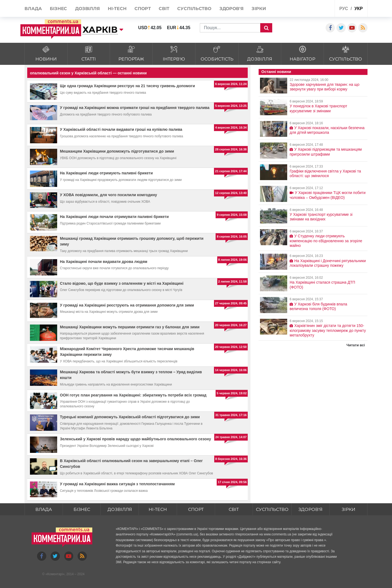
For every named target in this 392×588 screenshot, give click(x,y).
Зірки (348, 509)
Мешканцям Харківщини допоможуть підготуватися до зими (117, 151)
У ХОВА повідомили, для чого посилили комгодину (108, 195)
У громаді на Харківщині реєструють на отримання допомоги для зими (127, 305)
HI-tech (158, 509)
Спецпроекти (310, 9)
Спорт (196, 509)
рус (344, 9)
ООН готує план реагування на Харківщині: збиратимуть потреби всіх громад (133, 395)
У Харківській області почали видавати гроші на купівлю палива (121, 129)
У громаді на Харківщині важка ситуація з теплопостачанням (117, 484)
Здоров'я (310, 509)
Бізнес (82, 509)
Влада (44, 509)
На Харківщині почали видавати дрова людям (104, 262)
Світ (234, 509)
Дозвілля (120, 509)
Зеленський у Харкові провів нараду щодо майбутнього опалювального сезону (135, 439)
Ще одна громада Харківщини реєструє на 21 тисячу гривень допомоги (127, 86)
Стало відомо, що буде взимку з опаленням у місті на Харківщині (122, 283)
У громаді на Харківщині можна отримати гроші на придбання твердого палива (135, 108)
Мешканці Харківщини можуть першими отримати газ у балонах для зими (130, 327)
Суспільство (272, 509)
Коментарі (55, 574)
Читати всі (356, 345)
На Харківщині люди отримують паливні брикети (106, 173)
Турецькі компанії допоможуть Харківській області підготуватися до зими (130, 417)
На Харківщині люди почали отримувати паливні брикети (114, 217)
